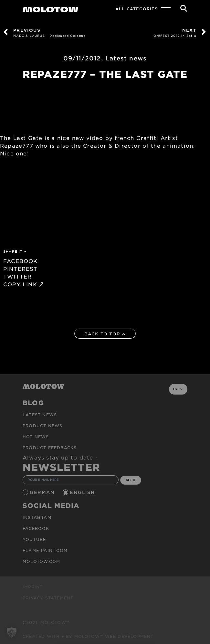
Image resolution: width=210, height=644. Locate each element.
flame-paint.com (45, 550)
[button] (12, 632)
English (83, 492)
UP (178, 389)
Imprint (33, 587)
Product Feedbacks (50, 448)
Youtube (34, 539)
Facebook (36, 528)
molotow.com (41, 561)
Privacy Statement (48, 598)
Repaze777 (17, 145)
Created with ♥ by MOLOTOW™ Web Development (88, 636)
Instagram (37, 517)
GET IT (131, 480)
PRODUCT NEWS (42, 426)
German (43, 492)
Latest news (126, 58)
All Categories (136, 9)
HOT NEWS (36, 437)
